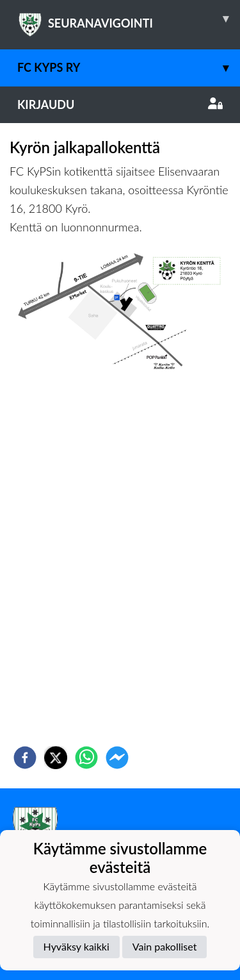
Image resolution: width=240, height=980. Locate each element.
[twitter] (56, 758)
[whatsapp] (86, 758)
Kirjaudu (120, 104)
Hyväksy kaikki (76, 946)
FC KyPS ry (129, 68)
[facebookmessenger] (117, 758)
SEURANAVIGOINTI (129, 19)
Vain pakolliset (165, 946)
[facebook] (25, 758)
